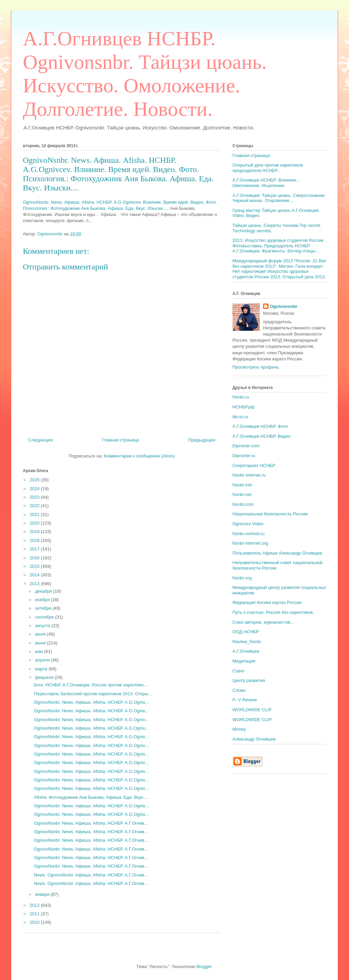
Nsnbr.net (242, 494)
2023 (35, 497)
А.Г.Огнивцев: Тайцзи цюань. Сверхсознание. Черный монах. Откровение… (279, 198)
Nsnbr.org (242, 578)
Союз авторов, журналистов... (263, 622)
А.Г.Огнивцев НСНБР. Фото (260, 426)
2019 (35, 532)
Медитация (244, 661)
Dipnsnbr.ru (244, 456)
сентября (45, 617)
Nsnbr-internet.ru (249, 475)
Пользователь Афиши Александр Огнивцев (277, 553)
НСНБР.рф (243, 407)
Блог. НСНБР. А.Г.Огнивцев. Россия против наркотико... (90, 685)
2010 (35, 922)
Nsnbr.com (243, 504)
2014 (35, 575)
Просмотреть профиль (256, 367)
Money (239, 729)
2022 (35, 506)
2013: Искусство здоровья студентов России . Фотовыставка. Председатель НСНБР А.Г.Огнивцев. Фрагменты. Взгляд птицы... (279, 246)
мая (40, 651)
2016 (35, 558)
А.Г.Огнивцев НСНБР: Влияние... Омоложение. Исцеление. (266, 183)
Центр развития (249, 680)
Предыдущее (202, 440)
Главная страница (120, 440)
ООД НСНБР (246, 632)
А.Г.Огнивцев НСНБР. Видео (262, 436)
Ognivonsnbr (284, 306)
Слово (239, 690)
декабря (44, 591)
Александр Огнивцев (254, 739)
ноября (43, 600)
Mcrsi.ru (240, 417)
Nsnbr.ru (241, 397)
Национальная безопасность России (270, 514)
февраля (45, 677)
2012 (35, 905)
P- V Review (245, 700)
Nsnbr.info (242, 485)
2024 (35, 489)
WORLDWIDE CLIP (252, 710)
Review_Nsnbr (247, 642)
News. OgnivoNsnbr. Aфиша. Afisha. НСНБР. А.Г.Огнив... (91, 875)
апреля (43, 660)
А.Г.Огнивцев (246, 651)
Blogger (204, 967)
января (43, 894)
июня (41, 643)
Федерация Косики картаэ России (267, 602)
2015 (35, 566)
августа (43, 626)
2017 (35, 549)
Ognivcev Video (248, 524)
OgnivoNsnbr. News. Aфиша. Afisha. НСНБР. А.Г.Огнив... (91, 823)
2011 (35, 914)
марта (42, 669)
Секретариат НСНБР (254, 465)
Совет (239, 671)
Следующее (40, 440)
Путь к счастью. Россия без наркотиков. (273, 612)
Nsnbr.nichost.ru (248, 534)
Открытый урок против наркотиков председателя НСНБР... (268, 168)
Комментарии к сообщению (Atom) (139, 456)
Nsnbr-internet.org (250, 543)
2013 (35, 584)
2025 (35, 480)
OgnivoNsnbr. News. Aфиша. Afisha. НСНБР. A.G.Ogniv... (91, 702)
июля (41, 634)
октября (44, 608)
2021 (35, 515)
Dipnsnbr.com (246, 446)
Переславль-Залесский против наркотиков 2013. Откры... (93, 694)
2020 (35, 523)
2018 (35, 540)
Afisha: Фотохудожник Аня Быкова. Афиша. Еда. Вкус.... (91, 797)
